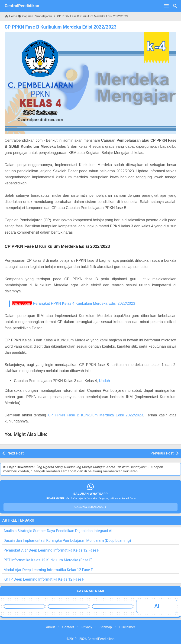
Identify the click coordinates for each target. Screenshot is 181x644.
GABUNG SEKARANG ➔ (91, 507)
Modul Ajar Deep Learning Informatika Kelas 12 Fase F (48, 570)
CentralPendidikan (22, 6)
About (50, 627)
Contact (68, 627)
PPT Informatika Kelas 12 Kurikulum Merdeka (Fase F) (48, 560)
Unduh (104, 381)
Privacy (87, 627)
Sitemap (106, 627)
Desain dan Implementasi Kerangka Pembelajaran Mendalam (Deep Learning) (67, 541)
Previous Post (162, 453)
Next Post (16, 453)
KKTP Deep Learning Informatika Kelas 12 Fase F (44, 579)
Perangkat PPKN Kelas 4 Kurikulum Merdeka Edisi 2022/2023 (84, 303)
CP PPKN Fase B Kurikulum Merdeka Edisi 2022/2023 (61, 27)
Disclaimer (127, 627)
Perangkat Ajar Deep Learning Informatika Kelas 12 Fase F (51, 550)
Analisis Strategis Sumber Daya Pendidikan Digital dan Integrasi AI (58, 531)
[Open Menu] (166, 6)
